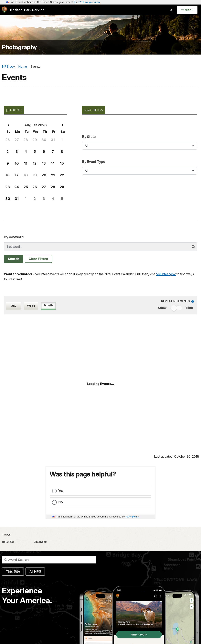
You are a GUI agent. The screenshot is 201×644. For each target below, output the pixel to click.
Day (14, 306)
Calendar (8, 542)
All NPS (35, 571)
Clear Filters (38, 259)
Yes (61, 491)
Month (48, 305)
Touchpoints (132, 517)
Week (31, 306)
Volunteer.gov (166, 274)
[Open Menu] (187, 10)
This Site (13, 571)
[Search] (49, 560)
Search (14, 259)
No (61, 502)
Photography (19, 47)
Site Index (40, 542)
